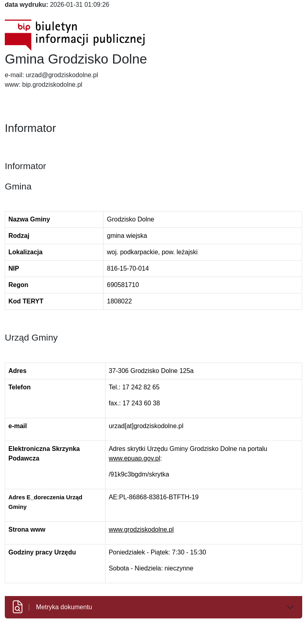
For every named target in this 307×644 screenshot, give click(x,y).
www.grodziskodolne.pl (141, 529)
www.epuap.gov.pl (135, 458)
